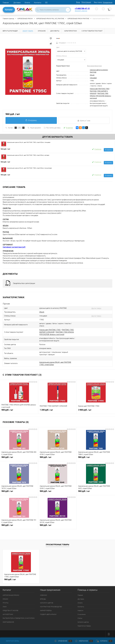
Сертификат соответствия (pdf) (14, 247)
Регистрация (86, 2)
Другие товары (96, 308)
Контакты (38, 3)
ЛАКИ (5, 607)
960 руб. (5, 149)
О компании (82, 614)
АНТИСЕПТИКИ (8, 614)
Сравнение (63, 641)
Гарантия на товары (84, 626)
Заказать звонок (81, 11)
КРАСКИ (5, 599)
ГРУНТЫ (6, 603)
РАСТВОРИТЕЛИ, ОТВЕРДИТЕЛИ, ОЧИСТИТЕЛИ (19, 618)
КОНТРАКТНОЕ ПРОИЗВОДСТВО (51, 607)
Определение (108, 2)
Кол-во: (11, 128)
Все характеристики (94, 66)
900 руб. (19, 411)
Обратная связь (11, 641)
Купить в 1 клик (84, 121)
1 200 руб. (57, 411)
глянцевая (93, 78)
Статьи (80, 618)
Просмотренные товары (57, 545)
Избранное (84, 641)
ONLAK (92, 75)
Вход (78, 2)
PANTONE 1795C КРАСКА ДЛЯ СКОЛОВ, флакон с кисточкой (100, 96)
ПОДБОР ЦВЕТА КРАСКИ (48, 614)
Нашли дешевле (34, 128)
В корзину (31, 120)
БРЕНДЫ (43, 599)
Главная (6, 3)
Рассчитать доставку (52, 128)
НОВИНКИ (44, 595)
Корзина (104, 641)
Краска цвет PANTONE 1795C (100, 89)
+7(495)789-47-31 (82, 8)
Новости (80, 611)
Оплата (27, 3)
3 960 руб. (96, 411)
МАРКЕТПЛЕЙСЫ (46, 611)
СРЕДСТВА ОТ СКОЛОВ (10, 611)
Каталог (9, 10)
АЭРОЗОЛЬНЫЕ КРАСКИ (11, 595)
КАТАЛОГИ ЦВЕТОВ (47, 603)
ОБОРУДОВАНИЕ (8, 622)
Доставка (17, 3)
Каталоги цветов (83, 622)
